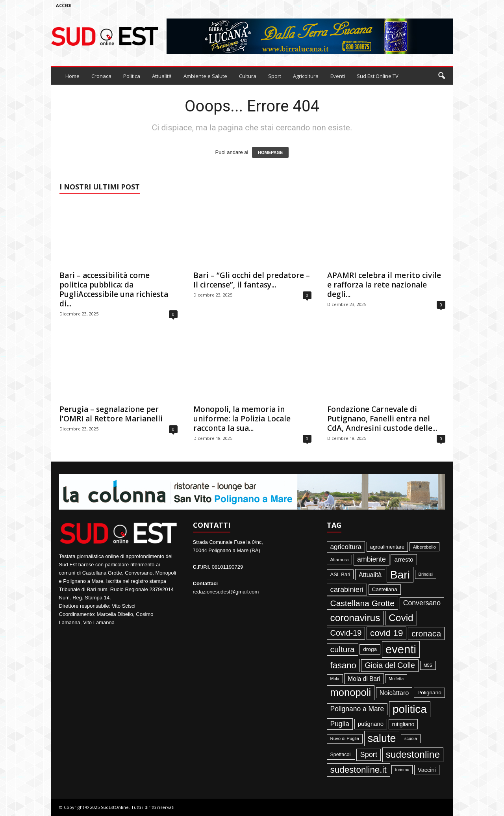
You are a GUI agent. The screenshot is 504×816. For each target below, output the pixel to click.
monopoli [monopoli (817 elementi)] (351, 692)
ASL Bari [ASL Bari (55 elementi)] (340, 574)
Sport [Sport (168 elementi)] (369, 755)
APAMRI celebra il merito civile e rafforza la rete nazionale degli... (384, 285)
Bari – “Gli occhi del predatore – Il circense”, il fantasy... (252, 280)
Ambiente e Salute (205, 76)
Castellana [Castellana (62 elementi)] (385, 589)
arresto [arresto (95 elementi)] (404, 559)
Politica (132, 76)
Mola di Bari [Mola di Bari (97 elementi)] (364, 679)
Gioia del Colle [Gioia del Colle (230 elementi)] (390, 665)
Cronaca (101, 76)
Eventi (338, 76)
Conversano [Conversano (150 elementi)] (422, 603)
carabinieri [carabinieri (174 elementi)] (347, 589)
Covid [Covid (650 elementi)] (401, 618)
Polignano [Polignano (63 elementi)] (429, 693)
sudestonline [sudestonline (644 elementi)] (413, 754)
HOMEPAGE (270, 152)
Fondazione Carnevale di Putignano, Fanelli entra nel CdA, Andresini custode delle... (382, 419)
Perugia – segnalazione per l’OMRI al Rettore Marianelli (111, 414)
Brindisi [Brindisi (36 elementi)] (426, 574)
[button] (441, 76)
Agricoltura (306, 76)
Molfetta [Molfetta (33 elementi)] (396, 679)
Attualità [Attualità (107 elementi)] (370, 575)
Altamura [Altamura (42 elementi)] (340, 559)
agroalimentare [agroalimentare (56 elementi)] (387, 547)
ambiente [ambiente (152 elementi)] (372, 559)
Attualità (162, 76)
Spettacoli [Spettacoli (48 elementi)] (341, 755)
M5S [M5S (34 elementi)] (428, 665)
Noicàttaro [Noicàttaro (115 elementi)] (394, 693)
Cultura (248, 76)
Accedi (64, 5)
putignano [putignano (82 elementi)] (371, 724)
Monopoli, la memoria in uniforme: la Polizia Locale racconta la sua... (242, 419)
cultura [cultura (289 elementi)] (343, 649)
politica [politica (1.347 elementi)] (410, 709)
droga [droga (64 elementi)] (370, 649)
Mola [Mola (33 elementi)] (335, 679)
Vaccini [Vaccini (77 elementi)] (427, 770)
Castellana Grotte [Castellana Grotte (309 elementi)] (363, 603)
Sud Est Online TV (378, 76)
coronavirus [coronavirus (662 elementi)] (355, 618)
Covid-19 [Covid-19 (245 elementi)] (346, 633)
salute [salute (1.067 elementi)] (382, 738)
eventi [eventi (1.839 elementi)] (401, 649)
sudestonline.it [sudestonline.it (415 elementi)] (359, 770)
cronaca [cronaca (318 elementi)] (426, 633)
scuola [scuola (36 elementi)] (411, 738)
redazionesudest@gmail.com (226, 592)
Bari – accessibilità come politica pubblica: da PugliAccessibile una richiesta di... (114, 289)
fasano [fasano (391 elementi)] (343, 665)
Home (72, 76)
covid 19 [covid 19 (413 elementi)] (386, 633)
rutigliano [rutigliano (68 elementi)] (403, 724)
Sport (275, 76)
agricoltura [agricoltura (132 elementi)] (346, 547)
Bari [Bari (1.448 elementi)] (400, 575)
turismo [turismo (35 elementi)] (402, 770)
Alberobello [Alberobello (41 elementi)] (424, 547)
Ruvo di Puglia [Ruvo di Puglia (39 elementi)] (345, 738)
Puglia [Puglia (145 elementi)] (340, 724)
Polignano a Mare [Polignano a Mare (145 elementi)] (357, 709)
